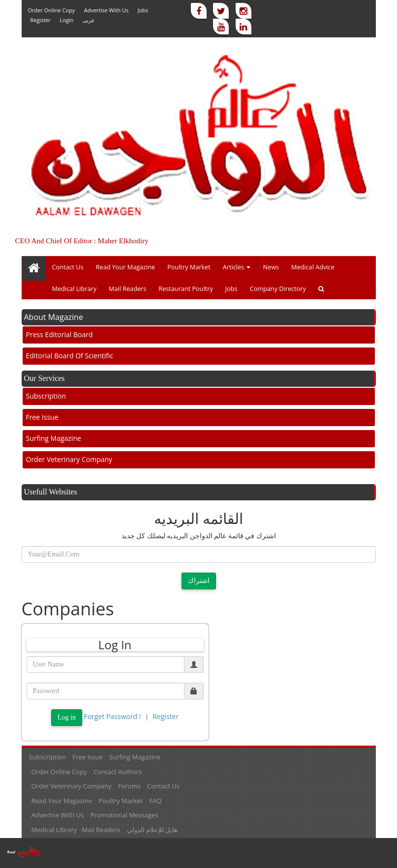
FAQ (155, 801)
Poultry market (189, 267)
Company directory (278, 289)
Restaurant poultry (186, 289)
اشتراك (199, 581)
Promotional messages (124, 815)
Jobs (143, 10)
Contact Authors (118, 772)
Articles (237, 267)
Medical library (75, 289)
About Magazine (54, 317)
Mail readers (127, 289)
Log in (67, 717)
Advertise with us (107, 10)
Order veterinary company (69, 459)
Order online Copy (52, 10)
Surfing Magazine (54, 438)
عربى (89, 20)
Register (41, 20)
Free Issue (42, 417)
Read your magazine (126, 267)
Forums (129, 786)
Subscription (46, 396)
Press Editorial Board (60, 334)
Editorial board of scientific (70, 356)
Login (67, 20)
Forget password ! (112, 716)
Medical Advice (313, 267)
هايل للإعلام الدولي (153, 830)
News (271, 267)
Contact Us (68, 267)
